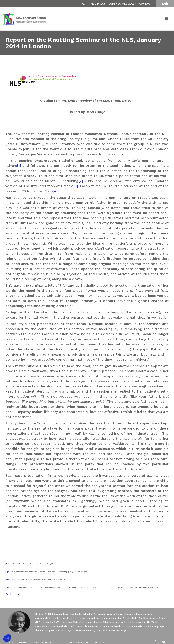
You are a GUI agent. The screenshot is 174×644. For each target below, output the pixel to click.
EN (164, 4)
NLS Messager (79, 642)
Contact (146, 4)
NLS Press (98, 4)
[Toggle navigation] (167, 19)
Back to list (13, 594)
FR (169, 4)
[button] (7, 638)
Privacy (99, 642)
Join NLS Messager (122, 4)
